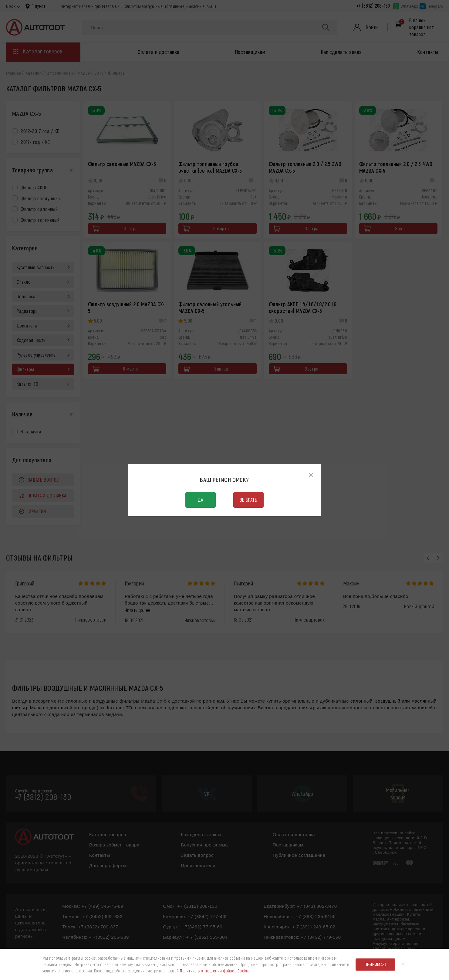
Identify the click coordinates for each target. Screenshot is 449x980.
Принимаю (376, 964)
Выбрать (248, 500)
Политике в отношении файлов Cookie (215, 971)
